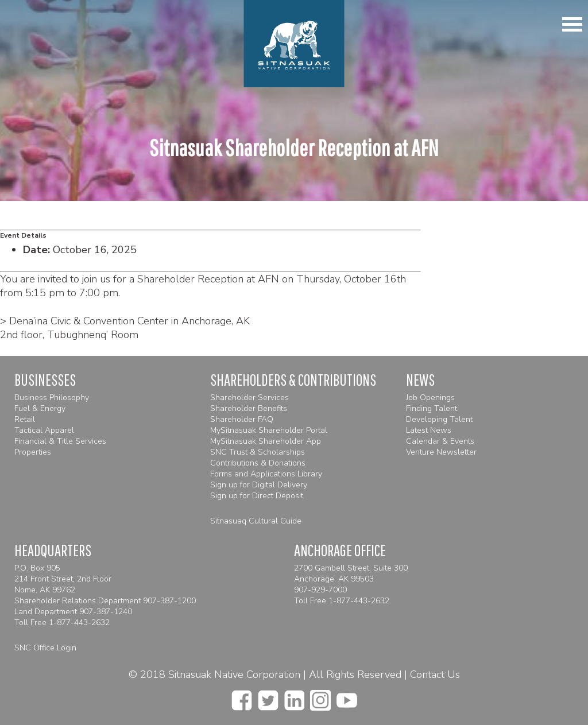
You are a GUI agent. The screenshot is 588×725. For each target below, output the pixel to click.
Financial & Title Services (60, 441)
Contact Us (435, 674)
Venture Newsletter (441, 452)
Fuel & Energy (40, 408)
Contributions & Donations (258, 463)
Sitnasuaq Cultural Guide (256, 521)
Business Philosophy (52, 398)
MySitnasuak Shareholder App (266, 441)
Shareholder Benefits (249, 408)
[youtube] (347, 697)
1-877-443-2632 (79, 623)
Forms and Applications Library (266, 474)
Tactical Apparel (44, 430)
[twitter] (268, 697)
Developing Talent (439, 419)
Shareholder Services (249, 398)
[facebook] (242, 697)
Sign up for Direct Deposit (257, 496)
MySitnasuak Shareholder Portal (269, 430)
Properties (33, 452)
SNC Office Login (45, 648)
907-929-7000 (320, 590)
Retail (25, 419)
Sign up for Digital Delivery (259, 485)
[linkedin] (294, 697)
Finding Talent (432, 408)
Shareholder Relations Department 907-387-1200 (105, 601)
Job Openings (430, 398)
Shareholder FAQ (242, 419)
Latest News (429, 430)
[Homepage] (294, 44)
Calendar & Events (440, 441)
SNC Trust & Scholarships (258, 452)
